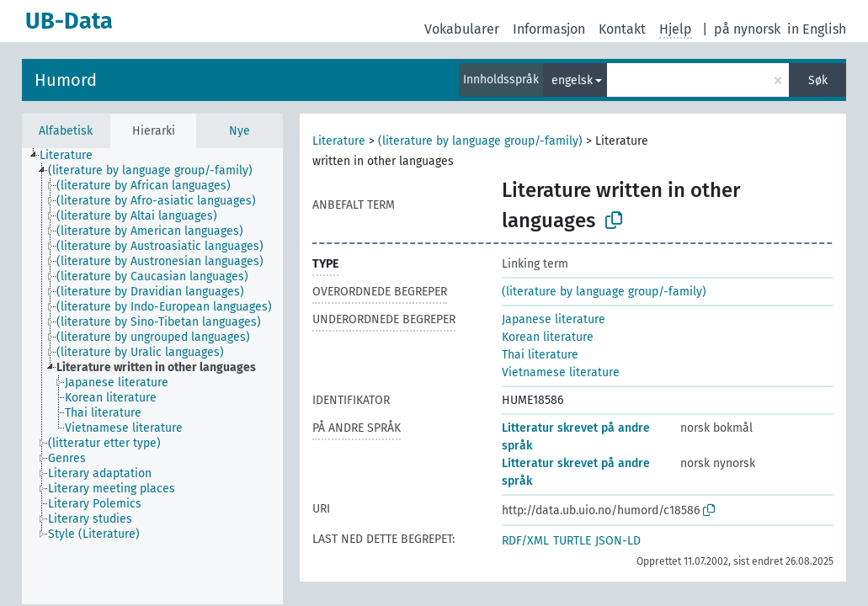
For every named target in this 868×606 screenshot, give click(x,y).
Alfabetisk (66, 131)
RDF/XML (525, 541)
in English (817, 29)
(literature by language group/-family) (480, 141)
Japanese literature (554, 319)
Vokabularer (462, 29)
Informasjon (549, 29)
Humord (66, 80)
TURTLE (572, 541)
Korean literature (548, 337)
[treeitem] (73, 156)
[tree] (152, 376)
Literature (339, 141)
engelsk (572, 80)
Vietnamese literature (561, 372)
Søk (818, 80)
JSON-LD (618, 541)
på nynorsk (747, 29)
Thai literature (540, 355)
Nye (240, 131)
